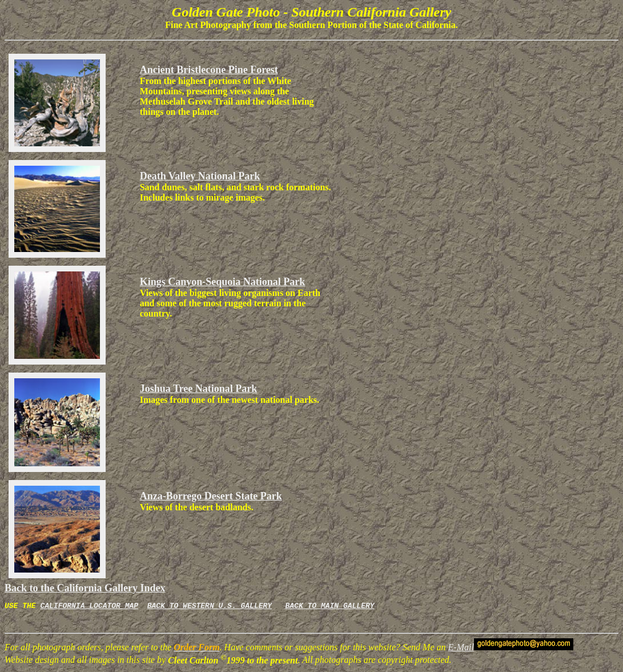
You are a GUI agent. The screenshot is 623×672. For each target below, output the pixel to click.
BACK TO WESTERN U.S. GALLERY (210, 607)
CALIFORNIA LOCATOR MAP (89, 607)
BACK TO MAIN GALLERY (329, 607)
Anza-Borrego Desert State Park (211, 496)
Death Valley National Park (200, 176)
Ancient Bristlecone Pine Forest (209, 70)
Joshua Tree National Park (199, 389)
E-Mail (461, 649)
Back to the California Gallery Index (85, 588)
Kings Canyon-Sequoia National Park (223, 282)
